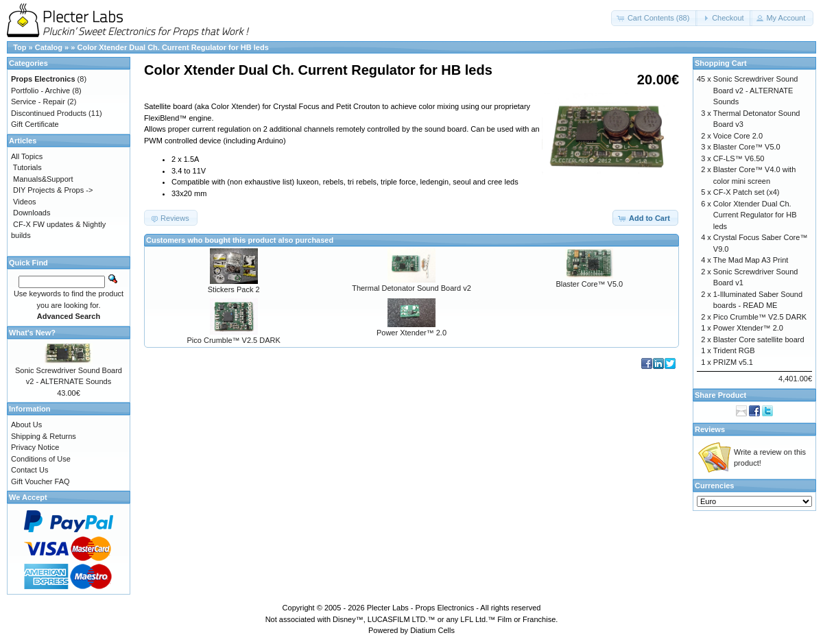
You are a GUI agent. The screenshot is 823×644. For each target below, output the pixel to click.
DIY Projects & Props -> (53, 190)
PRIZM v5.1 (733, 362)
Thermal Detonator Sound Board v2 (411, 288)
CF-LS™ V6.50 (739, 158)
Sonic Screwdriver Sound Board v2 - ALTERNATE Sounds (756, 90)
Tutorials (27, 167)
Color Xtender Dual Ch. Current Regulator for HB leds (172, 47)
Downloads (32, 213)
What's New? (32, 333)
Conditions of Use (41, 459)
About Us (26, 425)
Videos (24, 202)
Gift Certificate (35, 124)
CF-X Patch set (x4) (747, 192)
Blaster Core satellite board (759, 339)
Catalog (49, 47)
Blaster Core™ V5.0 (589, 284)
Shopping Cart (721, 63)
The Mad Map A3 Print (751, 260)
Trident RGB (734, 350)
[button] (655, 18)
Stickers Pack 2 (234, 289)
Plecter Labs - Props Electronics (421, 608)
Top (20, 47)
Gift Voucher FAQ (40, 481)
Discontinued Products (49, 113)
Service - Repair (38, 102)
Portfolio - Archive (40, 91)
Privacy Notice (35, 447)
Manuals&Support (43, 179)
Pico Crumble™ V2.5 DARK (234, 340)
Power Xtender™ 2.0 (411, 333)
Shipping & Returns (44, 436)
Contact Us (29, 470)
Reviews (710, 429)
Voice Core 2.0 (738, 136)
